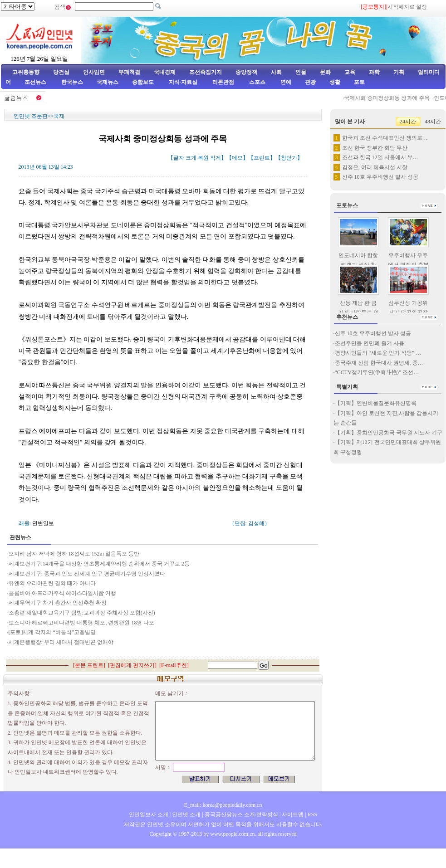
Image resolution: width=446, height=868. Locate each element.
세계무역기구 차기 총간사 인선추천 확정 (58, 603)
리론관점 (223, 82)
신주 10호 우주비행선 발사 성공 (380, 177)
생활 (335, 82)
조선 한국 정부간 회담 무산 (375, 148)
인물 (301, 72)
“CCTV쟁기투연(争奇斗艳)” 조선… (377, 372)
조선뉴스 (36, 82)
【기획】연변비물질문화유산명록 (376, 403)
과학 (374, 72)
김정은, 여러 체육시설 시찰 (375, 167)
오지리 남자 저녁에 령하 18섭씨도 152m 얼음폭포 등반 (74, 554)
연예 (285, 82)
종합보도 (143, 82)
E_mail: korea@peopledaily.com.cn (223, 805)
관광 (310, 82)
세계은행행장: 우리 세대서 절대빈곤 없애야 (61, 642)
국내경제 (165, 72)
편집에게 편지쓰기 (132, 665)
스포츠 (257, 82)
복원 (203, 158)
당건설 (61, 72)
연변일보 (43, 523)
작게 (216, 158)
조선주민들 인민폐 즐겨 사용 (370, 343)
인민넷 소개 (186, 814)
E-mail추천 (174, 665)
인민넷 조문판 (31, 116)
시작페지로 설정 (407, 7)
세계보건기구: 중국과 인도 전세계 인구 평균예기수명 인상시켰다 (87, 574)
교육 (350, 72)
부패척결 (129, 72)
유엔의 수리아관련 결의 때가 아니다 (52, 583)
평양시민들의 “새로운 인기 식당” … (378, 353)
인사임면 (94, 72)
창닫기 (289, 158)
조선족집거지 (206, 72)
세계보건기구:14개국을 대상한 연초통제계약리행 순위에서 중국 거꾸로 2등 (99, 564)
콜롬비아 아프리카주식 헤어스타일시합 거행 (62, 593)
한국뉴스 (72, 82)
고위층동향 (26, 72)
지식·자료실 (184, 82)
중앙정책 (246, 72)
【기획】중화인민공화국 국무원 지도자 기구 (389, 433)
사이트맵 (293, 814)
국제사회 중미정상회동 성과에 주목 (395, 98)
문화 (325, 72)
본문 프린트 (89, 665)
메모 (237, 158)
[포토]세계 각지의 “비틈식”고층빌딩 (52, 632)
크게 (191, 158)
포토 (359, 82)
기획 (399, 72)
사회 (276, 72)
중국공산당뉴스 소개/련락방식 (241, 814)
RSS (312, 814)
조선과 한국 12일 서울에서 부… (380, 157)
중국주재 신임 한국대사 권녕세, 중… (379, 363)
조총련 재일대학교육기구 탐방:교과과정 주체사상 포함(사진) (82, 613)
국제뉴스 (108, 82)
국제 (59, 116)
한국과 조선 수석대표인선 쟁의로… (385, 138)
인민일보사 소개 (149, 814)
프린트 (262, 158)
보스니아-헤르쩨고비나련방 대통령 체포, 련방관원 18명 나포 (82, 623)
